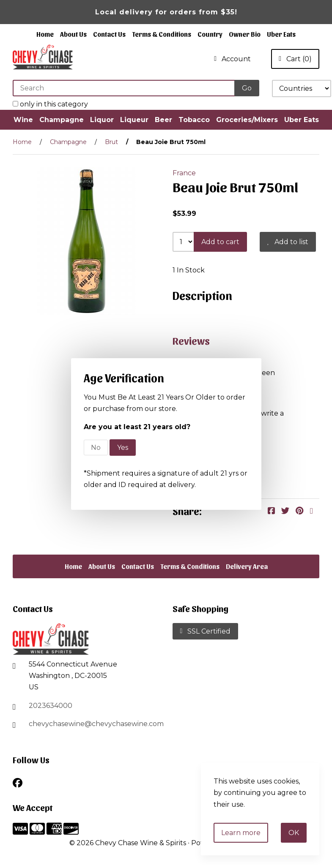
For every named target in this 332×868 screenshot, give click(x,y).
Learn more (241, 833)
